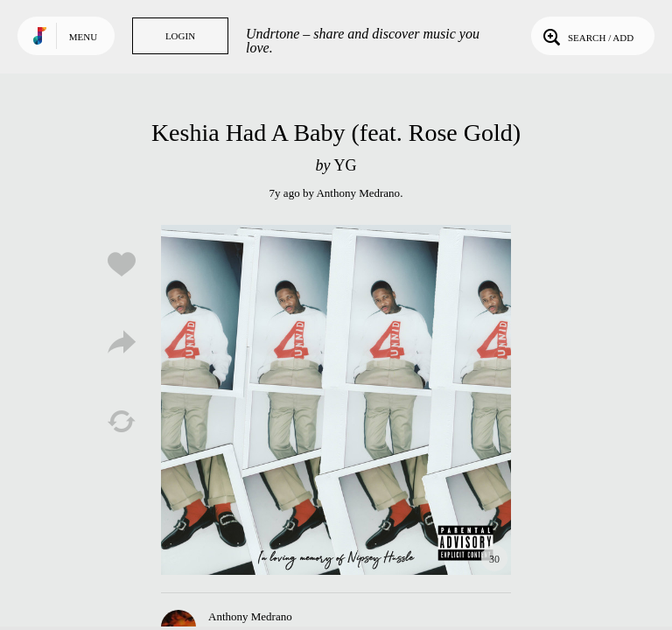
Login (180, 36)
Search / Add (587, 36)
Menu (83, 37)
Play (336, 400)
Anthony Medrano (358, 193)
